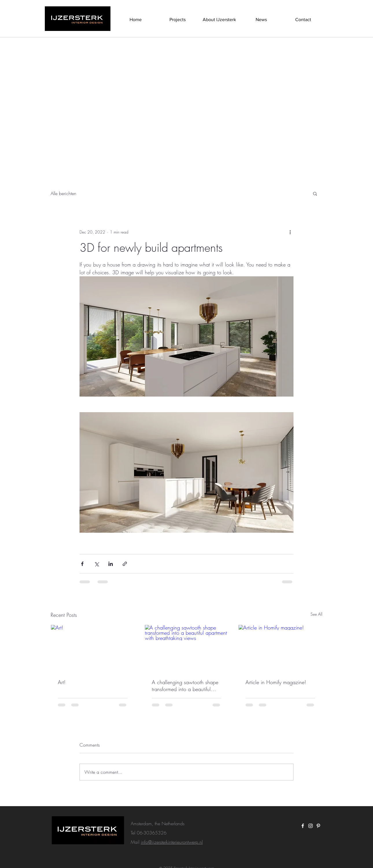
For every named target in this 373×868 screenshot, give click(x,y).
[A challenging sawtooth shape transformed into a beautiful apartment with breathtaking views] (187, 648)
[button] (315, 193)
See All (316, 614)
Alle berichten (63, 193)
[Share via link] (125, 564)
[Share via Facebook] (82, 564)
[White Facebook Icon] (303, 826)
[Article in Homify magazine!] (280, 648)
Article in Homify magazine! (276, 682)
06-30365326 (152, 833)
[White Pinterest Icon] (318, 826)
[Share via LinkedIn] (111, 564)
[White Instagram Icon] (311, 826)
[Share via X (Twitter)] (96, 564)
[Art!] (93, 648)
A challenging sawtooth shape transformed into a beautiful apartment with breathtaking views (185, 686)
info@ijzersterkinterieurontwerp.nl (172, 842)
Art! (62, 682)
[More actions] (290, 232)
